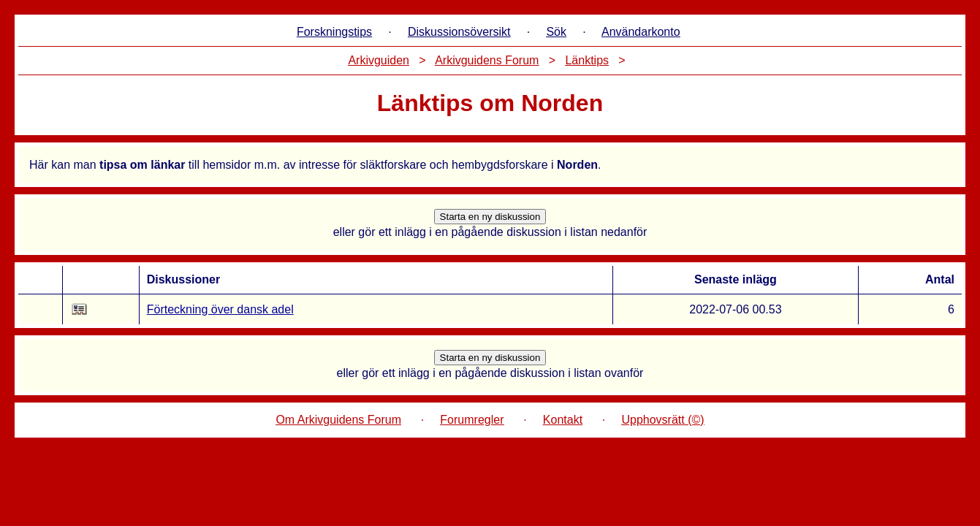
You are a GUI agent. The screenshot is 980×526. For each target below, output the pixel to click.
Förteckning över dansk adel (220, 309)
